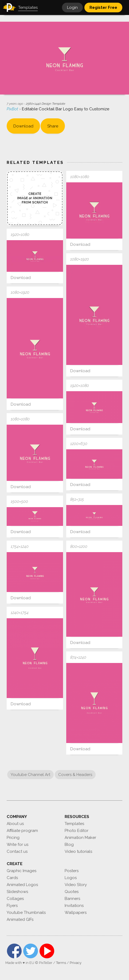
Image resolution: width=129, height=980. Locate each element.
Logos (71, 878)
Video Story (76, 885)
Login (72, 7)
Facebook (14, 951)
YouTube (47, 951)
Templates (74, 824)
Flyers (12, 906)
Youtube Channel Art (30, 775)
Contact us (17, 851)
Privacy (76, 963)
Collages (15, 899)
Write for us (17, 845)
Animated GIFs (20, 919)
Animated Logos (22, 885)
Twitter (31, 951)
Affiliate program (22, 831)
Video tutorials (78, 851)
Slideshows (17, 892)
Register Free (103, 7)
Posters (72, 871)
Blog (69, 845)
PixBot (13, 109)
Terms (61, 963)
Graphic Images (21, 871)
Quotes (72, 892)
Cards (12, 878)
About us (15, 824)
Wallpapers (76, 913)
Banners (72, 899)
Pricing (13, 838)
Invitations (74, 906)
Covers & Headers (75, 775)
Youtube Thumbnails (26, 913)
